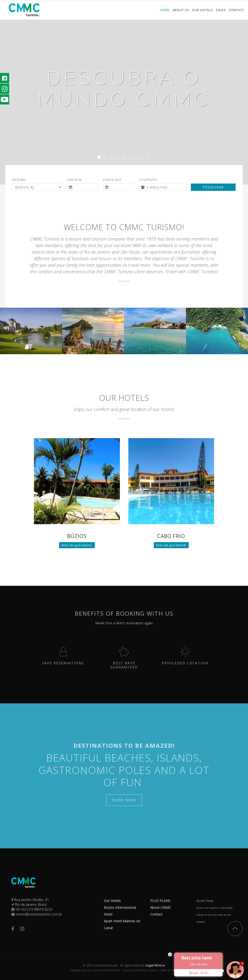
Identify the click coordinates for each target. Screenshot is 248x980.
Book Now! (124, 800)
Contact (156, 914)
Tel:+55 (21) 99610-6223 (34, 909)
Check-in (74, 180)
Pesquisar (213, 187)
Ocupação (148, 180)
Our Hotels (112, 901)
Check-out (112, 180)
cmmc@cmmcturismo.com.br (39, 914)
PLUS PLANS (160, 901)
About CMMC (161, 907)
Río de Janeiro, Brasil (31, 904)
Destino (19, 180)
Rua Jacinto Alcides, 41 (32, 900)
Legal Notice (155, 965)
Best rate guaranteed (77, 545)
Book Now (205, 901)
